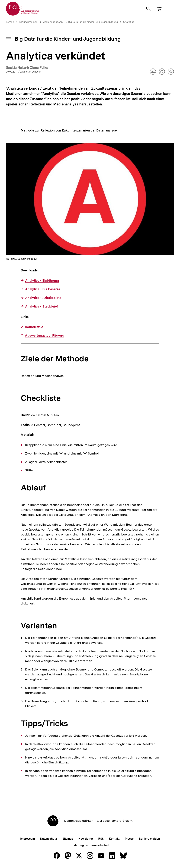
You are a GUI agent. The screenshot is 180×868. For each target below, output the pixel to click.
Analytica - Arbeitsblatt (43, 298)
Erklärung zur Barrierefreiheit (90, 845)
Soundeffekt (34, 327)
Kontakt (114, 839)
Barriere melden (149, 839)
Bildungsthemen (28, 22)
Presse (129, 839)
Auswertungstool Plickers (44, 336)
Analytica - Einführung (42, 281)
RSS (101, 839)
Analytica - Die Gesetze (43, 289)
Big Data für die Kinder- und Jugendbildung (93, 22)
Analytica (129, 22)
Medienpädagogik (53, 22)
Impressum (28, 839)
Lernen (10, 22)
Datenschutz (49, 839)
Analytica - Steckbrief (41, 306)
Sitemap (68, 839)
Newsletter (86, 839)
